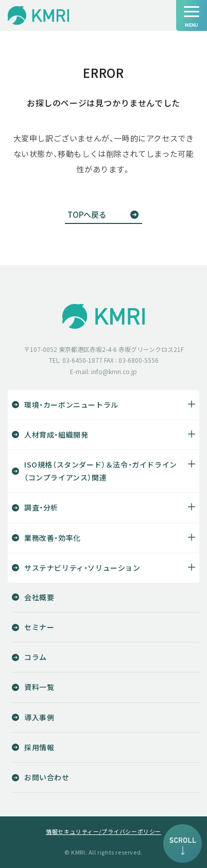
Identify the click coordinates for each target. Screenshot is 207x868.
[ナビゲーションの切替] (192, 15)
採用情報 (39, 747)
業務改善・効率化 (53, 538)
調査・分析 (41, 507)
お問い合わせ (47, 777)
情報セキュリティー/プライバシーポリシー (104, 832)
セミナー (39, 627)
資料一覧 (39, 687)
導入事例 (39, 717)
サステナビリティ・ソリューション (82, 568)
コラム (36, 657)
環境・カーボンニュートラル (71, 405)
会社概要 (39, 597)
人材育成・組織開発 (56, 435)
